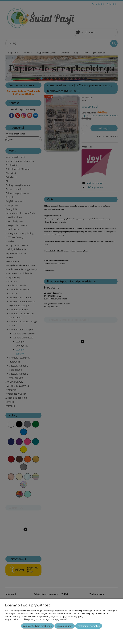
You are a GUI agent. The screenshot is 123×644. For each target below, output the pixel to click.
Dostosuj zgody (65, 626)
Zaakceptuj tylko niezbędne (37, 626)
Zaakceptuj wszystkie (89, 626)
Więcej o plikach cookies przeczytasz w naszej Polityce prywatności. (37, 619)
